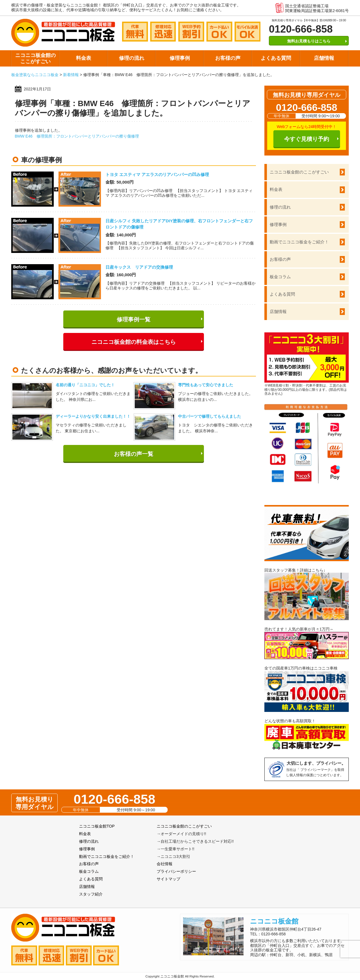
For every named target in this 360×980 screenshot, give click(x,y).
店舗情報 (324, 58)
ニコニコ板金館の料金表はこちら (134, 342)
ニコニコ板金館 (274, 921)
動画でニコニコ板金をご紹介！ (299, 242)
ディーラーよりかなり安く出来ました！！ (93, 416)
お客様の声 (228, 58)
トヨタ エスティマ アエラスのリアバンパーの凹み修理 (157, 174)
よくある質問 (276, 58)
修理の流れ (132, 58)
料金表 (84, 58)
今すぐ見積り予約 (307, 139)
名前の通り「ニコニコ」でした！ (85, 385)
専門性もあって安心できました (206, 385)
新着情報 (71, 75)
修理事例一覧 (134, 319)
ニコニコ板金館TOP (97, 826)
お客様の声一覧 (134, 454)
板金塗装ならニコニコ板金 (35, 75)
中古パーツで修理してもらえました (210, 416)
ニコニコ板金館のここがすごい (35, 58)
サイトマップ (168, 879)
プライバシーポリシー (176, 871)
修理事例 (180, 58)
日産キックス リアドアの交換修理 (139, 267)
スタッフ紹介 (91, 894)
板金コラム (280, 277)
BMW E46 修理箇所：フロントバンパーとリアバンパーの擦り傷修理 (77, 136)
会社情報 (165, 864)
